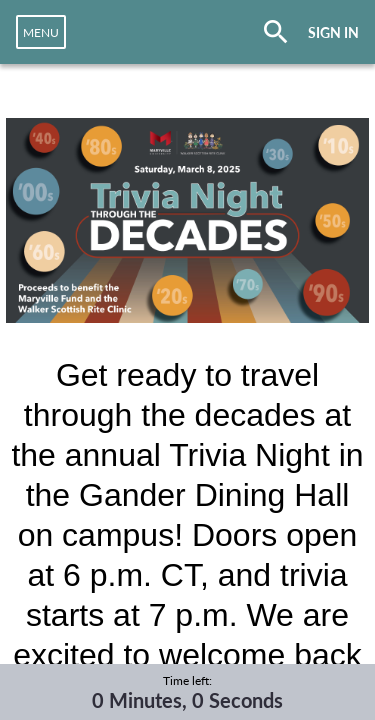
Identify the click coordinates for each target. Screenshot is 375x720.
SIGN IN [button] (333, 32)
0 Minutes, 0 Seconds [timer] (187, 700)
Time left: (187, 680)
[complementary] (187, 692)
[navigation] (41, 32)
